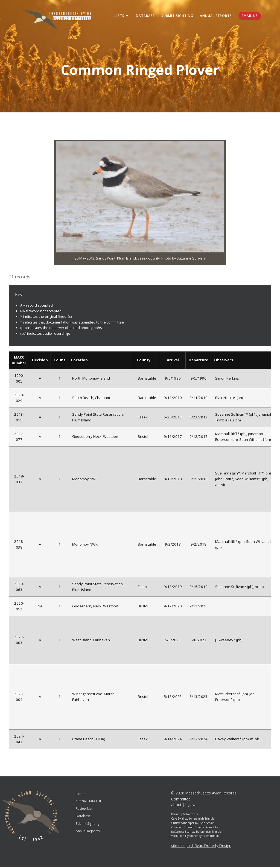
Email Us (249, 16)
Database (144, 16)
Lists (121, 16)
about (176, 806)
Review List (84, 810)
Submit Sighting (176, 16)
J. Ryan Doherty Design (212, 847)
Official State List (88, 803)
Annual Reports (215, 16)
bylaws (191, 806)
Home (81, 795)
